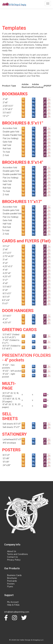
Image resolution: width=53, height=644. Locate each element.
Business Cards (14, 575)
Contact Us (12, 557)
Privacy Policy (14, 560)
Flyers (10, 587)
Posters (11, 584)
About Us (12, 551)
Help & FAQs (13, 605)
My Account (13, 602)
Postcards (12, 581)
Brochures (12, 578)
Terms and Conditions (17, 554)
